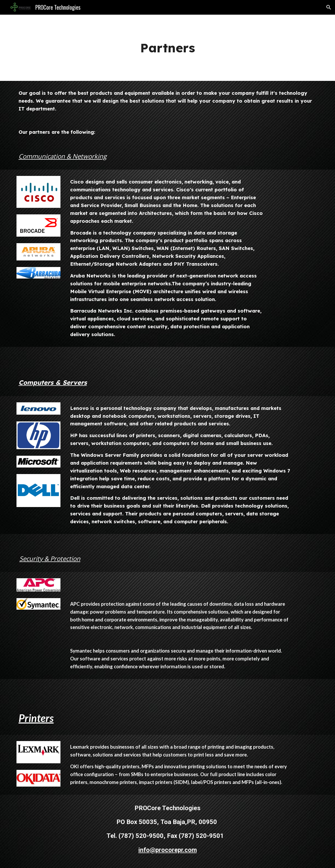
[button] (329, 7)
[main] (167, 48)
